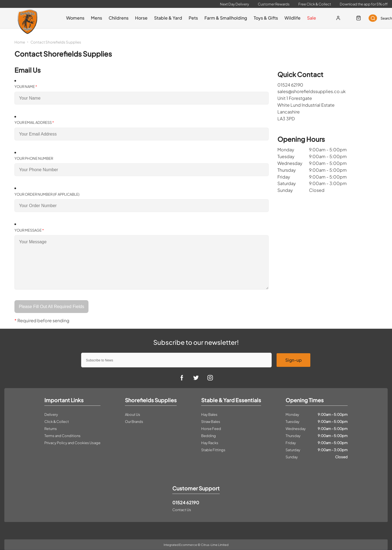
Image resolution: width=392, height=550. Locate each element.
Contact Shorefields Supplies (56, 42)
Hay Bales (209, 414)
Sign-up (294, 360)
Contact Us (182, 510)
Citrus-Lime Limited (215, 545)
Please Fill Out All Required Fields (52, 307)
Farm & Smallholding (223, 18)
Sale (309, 18)
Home (20, 42)
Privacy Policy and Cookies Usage (72, 443)
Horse (139, 18)
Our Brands (134, 422)
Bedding (209, 436)
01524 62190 (186, 503)
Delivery (51, 414)
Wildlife (290, 18)
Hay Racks (210, 443)
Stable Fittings (213, 450)
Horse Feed (211, 429)
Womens (73, 18)
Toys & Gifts (263, 18)
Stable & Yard (166, 18)
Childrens (116, 18)
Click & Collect (57, 422)
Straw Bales (211, 422)
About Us (133, 414)
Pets (191, 18)
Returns (51, 429)
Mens (94, 18)
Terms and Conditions (62, 436)
